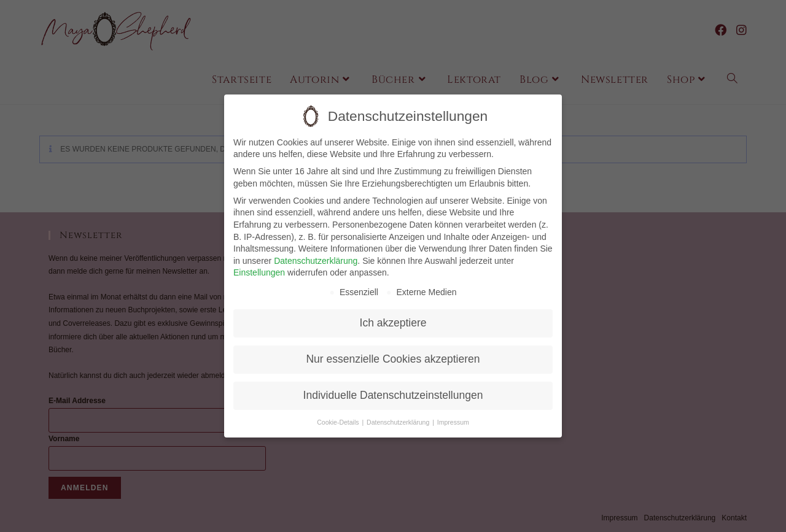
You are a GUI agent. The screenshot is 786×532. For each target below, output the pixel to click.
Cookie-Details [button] (339, 415)
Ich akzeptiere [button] (393, 316)
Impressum (453, 415)
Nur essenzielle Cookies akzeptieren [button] (393, 352)
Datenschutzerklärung (316, 253)
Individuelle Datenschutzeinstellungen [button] (393, 388)
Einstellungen (259, 266)
